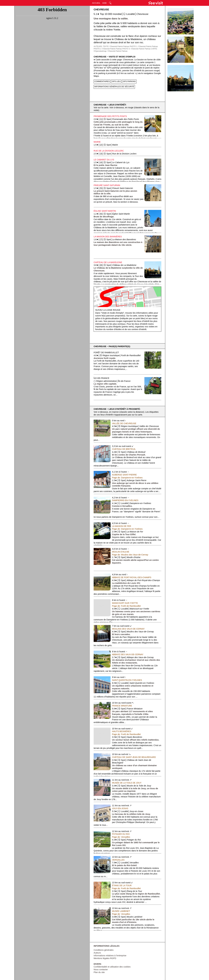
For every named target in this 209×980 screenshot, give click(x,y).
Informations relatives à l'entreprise (110, 956)
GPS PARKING (129, 81)
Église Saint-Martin (105, 211)
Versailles (118, 860)
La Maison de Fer (122, 526)
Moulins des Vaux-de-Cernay (128, 629)
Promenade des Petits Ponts (110, 116)
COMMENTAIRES (102, 81)
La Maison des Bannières (108, 237)
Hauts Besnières (122, 731)
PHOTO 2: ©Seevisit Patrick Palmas (108, 49)
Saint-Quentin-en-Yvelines (127, 680)
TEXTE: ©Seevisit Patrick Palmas (116, 46)
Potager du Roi (121, 834)
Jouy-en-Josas (120, 808)
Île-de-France (101, 378)
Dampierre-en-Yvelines (125, 500)
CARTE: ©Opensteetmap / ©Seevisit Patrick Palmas (126, 50)
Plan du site (99, 972)
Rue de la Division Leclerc (109, 151)
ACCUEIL (96, 3)
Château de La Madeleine (108, 262)
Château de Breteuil (124, 449)
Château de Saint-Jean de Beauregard (134, 757)
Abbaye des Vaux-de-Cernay (128, 654)
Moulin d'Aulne (121, 552)
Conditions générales (104, 950)
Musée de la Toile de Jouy (127, 783)
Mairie (97, 142)
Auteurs (97, 953)
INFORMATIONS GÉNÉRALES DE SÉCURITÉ (114, 87)
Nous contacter (101, 970)
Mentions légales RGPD (105, 958)
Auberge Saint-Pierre (124, 475)
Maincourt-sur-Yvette (125, 603)
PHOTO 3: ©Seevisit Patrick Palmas (136, 49)
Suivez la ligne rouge (108, 310)
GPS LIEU (116, 81)
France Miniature (122, 706)
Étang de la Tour (122, 885)
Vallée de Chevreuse (124, 423)
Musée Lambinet (121, 911)
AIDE (104, 3)
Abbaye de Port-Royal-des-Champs (132, 577)
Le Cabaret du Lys (104, 160)
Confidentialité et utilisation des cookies (112, 967)
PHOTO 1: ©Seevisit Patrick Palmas (144, 46)
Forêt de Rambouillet (106, 352)
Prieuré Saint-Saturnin (107, 185)
